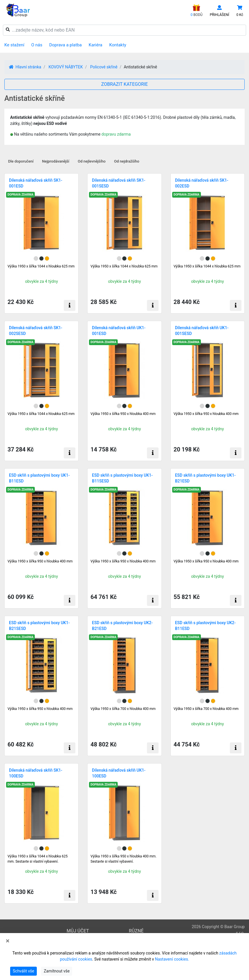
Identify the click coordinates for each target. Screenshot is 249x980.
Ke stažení (14, 45)
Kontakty (118, 45)
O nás (37, 45)
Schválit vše (23, 971)
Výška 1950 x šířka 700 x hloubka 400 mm (123, 709)
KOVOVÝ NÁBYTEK (66, 67)
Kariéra (96, 45)
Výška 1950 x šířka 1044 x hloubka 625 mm (41, 266)
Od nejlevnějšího (92, 161)
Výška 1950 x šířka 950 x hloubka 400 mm (123, 414)
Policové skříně (104, 67)
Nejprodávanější (56, 161)
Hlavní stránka (25, 67)
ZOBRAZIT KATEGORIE (125, 84)
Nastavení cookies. (172, 959)
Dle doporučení (21, 161)
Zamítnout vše (57, 971)
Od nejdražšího (127, 161)
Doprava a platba (66, 45)
